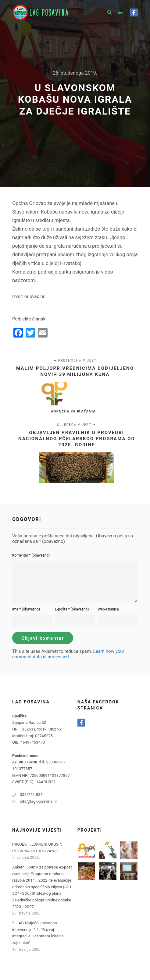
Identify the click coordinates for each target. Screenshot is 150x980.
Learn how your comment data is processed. (68, 654)
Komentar (31, 555)
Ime (26, 609)
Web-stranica (108, 609)
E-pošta (72, 609)
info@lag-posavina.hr (35, 801)
